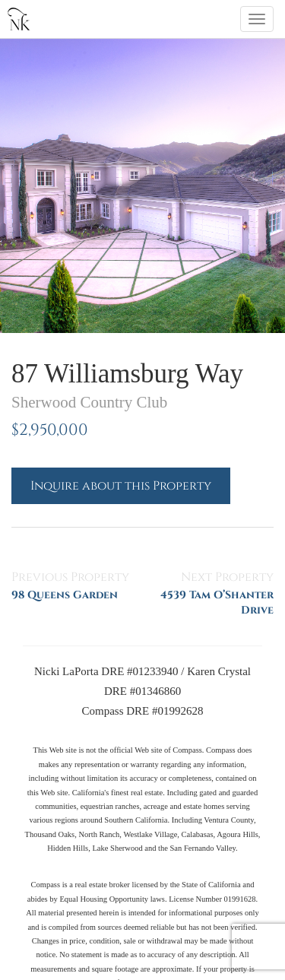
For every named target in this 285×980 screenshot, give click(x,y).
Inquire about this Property (121, 486)
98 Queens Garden (65, 595)
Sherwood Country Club (89, 402)
